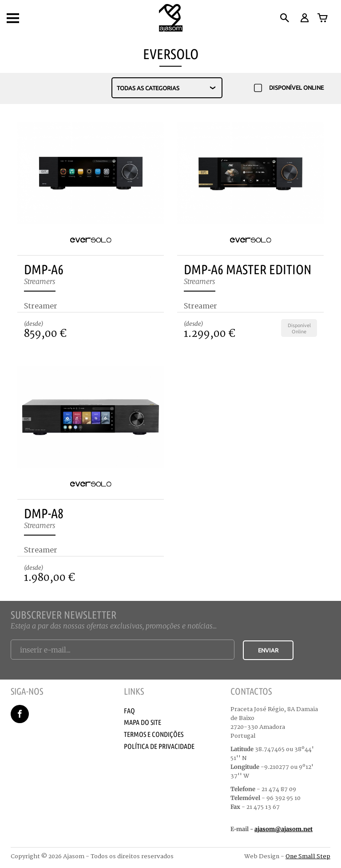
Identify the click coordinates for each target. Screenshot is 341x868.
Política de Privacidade (159, 746)
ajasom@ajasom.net (284, 829)
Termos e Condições (154, 734)
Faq (129, 711)
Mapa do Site (143, 722)
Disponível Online (289, 88)
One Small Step (308, 856)
